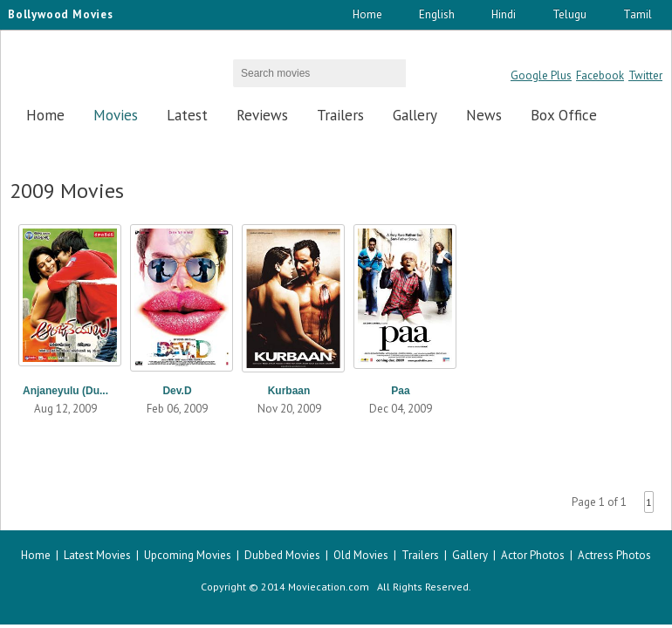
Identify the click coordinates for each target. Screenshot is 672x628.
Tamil (638, 14)
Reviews (262, 115)
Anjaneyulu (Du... (65, 391)
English (437, 14)
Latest (187, 115)
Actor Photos (533, 555)
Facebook (600, 75)
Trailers (340, 115)
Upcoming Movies (188, 555)
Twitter (645, 75)
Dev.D (177, 391)
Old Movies (361, 555)
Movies (116, 115)
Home (367, 14)
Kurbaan (289, 391)
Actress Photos (614, 555)
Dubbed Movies (282, 555)
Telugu (569, 14)
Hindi (504, 14)
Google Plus (541, 75)
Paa (400, 391)
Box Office (564, 115)
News (484, 115)
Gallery (415, 115)
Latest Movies (97, 555)
